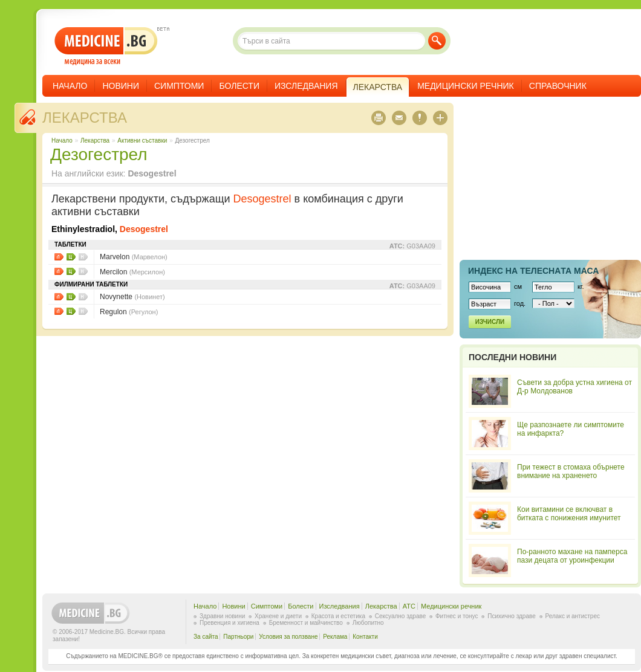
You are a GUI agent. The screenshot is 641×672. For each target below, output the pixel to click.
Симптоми (179, 86)
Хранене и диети (278, 616)
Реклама (335, 637)
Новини (121, 86)
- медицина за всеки (106, 46)
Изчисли (490, 322)
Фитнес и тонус (457, 616)
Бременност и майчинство (306, 623)
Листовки (59, 257)
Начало (70, 86)
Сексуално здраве (401, 616)
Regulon (129, 312)
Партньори (238, 637)
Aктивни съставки (142, 141)
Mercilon (132, 272)
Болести (239, 86)
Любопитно (368, 623)
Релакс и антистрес (573, 616)
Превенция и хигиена (229, 623)
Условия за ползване (288, 637)
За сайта (206, 637)
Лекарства (85, 118)
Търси (437, 41)
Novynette (132, 297)
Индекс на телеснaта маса (533, 271)
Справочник (558, 86)
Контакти (365, 637)
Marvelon (134, 257)
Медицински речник (466, 86)
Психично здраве (512, 616)
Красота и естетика (338, 616)
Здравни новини (222, 616)
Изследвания (306, 86)
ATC (409, 606)
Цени (71, 257)
